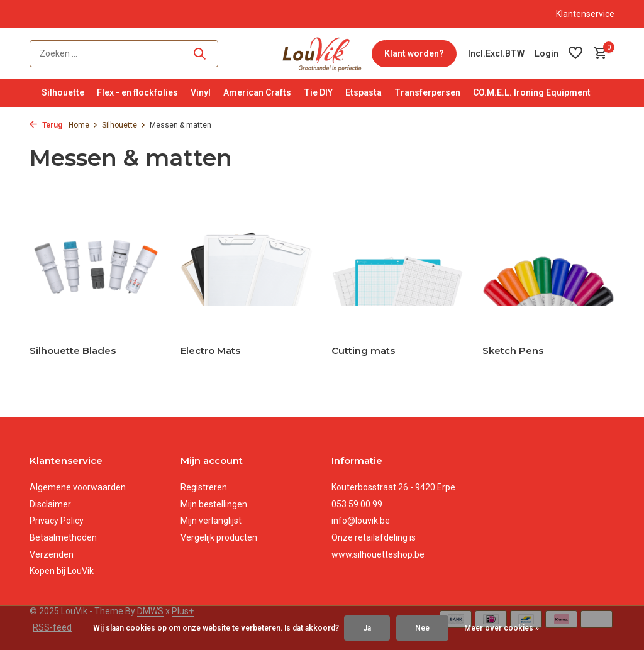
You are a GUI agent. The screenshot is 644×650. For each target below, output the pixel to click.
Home (83, 125)
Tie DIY (318, 92)
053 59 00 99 (357, 504)
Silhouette (63, 92)
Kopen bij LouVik (62, 571)
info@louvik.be (361, 521)
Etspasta (364, 92)
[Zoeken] (124, 54)
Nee (422, 628)
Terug (46, 125)
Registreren (204, 487)
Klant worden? (414, 53)
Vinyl (201, 92)
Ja (367, 628)
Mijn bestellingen (214, 504)
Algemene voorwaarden (78, 487)
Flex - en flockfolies (137, 92)
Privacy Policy (57, 521)
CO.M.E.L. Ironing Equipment (532, 92)
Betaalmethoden (63, 537)
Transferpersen (427, 92)
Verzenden (52, 554)
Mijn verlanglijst (211, 521)
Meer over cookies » (502, 628)
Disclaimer (50, 504)
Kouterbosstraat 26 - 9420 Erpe (393, 487)
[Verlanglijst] (575, 53)
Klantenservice (585, 14)
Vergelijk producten (219, 537)
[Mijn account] (547, 53)
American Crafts (257, 92)
